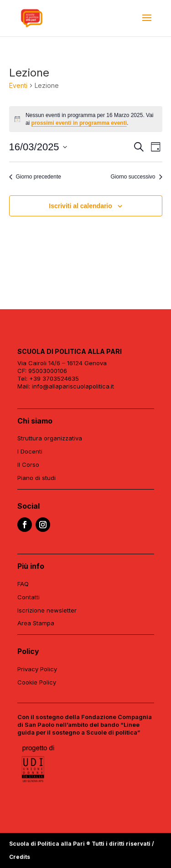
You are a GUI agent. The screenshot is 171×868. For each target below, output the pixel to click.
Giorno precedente (35, 177)
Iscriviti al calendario (80, 206)
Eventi (18, 85)
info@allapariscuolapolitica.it (73, 386)
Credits (20, 857)
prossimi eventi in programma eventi (79, 123)
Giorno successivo (136, 177)
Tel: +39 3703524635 (48, 378)
